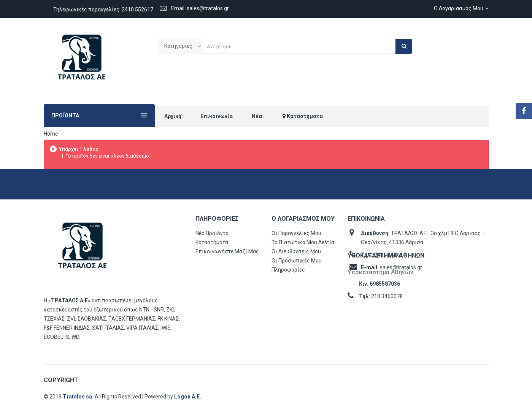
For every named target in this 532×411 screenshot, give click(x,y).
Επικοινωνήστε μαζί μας (227, 251)
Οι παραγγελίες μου (296, 233)
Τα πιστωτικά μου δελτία (303, 242)
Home (51, 134)
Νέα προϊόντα (212, 233)
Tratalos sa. (79, 397)
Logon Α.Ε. (188, 397)
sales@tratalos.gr (401, 267)
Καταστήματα (212, 242)
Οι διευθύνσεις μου (296, 251)
